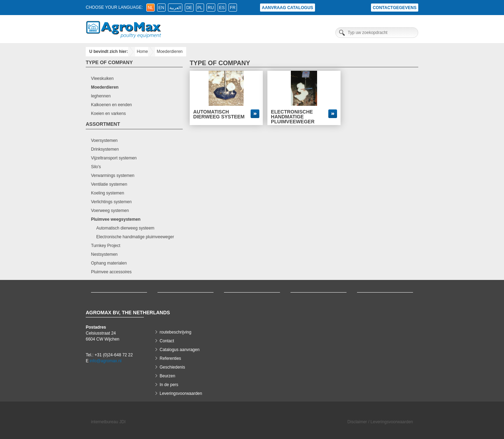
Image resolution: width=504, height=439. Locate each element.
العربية (175, 8)
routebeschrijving (176, 332)
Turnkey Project (106, 246)
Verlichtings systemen (111, 202)
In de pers (169, 385)
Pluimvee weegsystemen (116, 219)
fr (233, 8)
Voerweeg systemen (110, 211)
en (162, 8)
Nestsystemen (104, 254)
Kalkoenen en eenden (111, 105)
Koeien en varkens (108, 114)
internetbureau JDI (108, 422)
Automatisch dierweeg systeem (125, 228)
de (189, 8)
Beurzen (167, 376)
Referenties (170, 358)
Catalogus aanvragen (180, 350)
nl (150, 8)
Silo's (96, 167)
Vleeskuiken (102, 78)
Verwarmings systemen (113, 176)
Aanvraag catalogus (288, 8)
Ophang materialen (109, 263)
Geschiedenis (172, 367)
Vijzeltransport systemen (114, 158)
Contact (167, 341)
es (222, 8)
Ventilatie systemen (109, 184)
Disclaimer (357, 422)
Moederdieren (170, 52)
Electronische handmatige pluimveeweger (135, 237)
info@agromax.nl (106, 361)
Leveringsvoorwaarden (181, 393)
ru (211, 8)
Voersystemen (104, 140)
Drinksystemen (105, 149)
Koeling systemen (108, 193)
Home (142, 52)
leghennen (101, 96)
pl (200, 8)
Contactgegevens (395, 8)
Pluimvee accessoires (111, 272)
